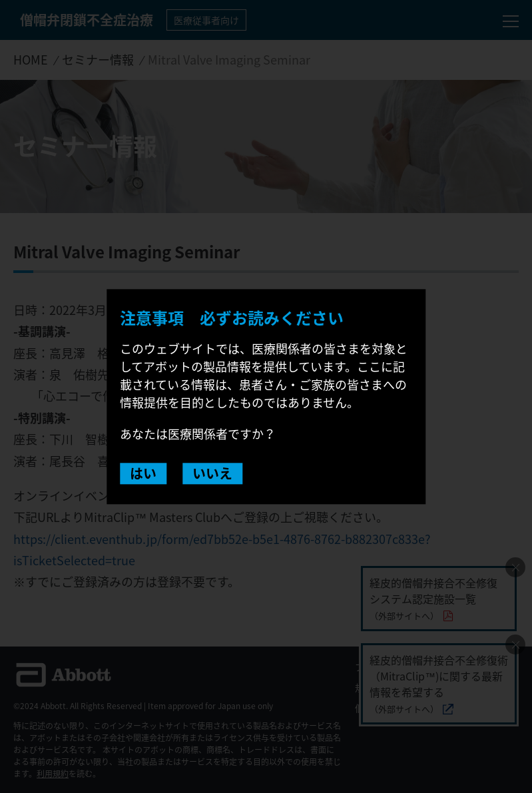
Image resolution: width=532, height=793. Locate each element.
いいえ (212, 473)
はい (143, 473)
